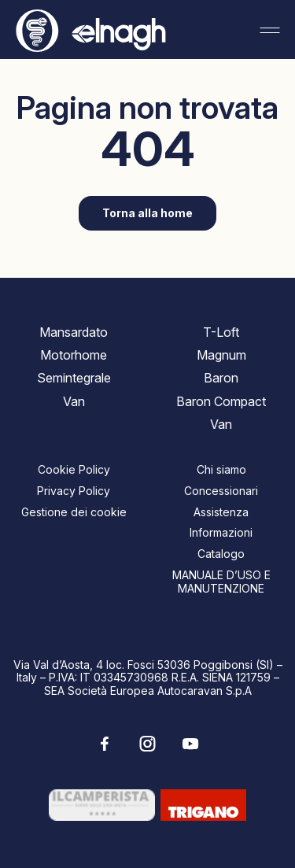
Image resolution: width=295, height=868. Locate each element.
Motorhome (74, 355)
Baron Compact (221, 401)
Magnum (221, 355)
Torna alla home (147, 213)
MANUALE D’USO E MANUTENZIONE (221, 582)
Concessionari (221, 491)
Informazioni (221, 532)
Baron (221, 378)
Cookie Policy (74, 469)
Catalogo (221, 554)
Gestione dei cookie (74, 512)
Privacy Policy (74, 491)
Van (74, 401)
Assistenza (221, 512)
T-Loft (221, 332)
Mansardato (74, 332)
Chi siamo (221, 469)
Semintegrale (74, 378)
